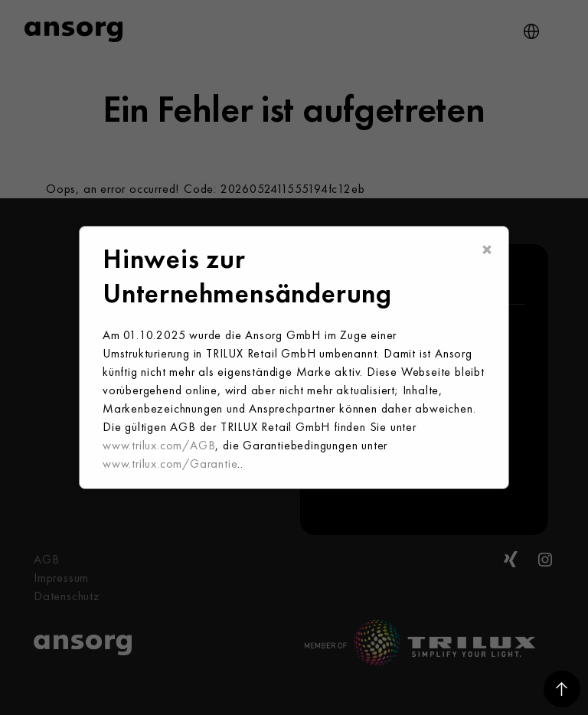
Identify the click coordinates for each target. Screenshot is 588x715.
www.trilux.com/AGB (159, 445)
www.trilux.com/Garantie (170, 464)
